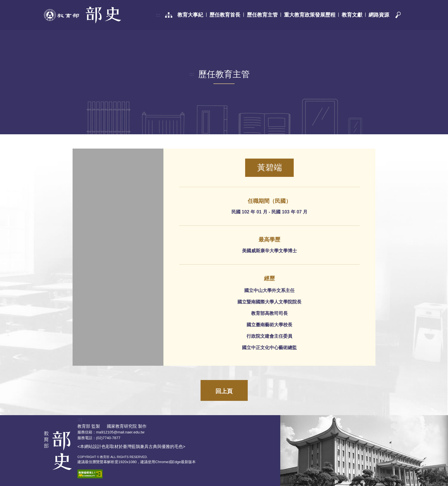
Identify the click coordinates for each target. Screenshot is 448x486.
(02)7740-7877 (108, 438)
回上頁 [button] (224, 391)
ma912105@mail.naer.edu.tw (120, 432)
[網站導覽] (169, 15)
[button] (398, 15)
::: (158, 15)
